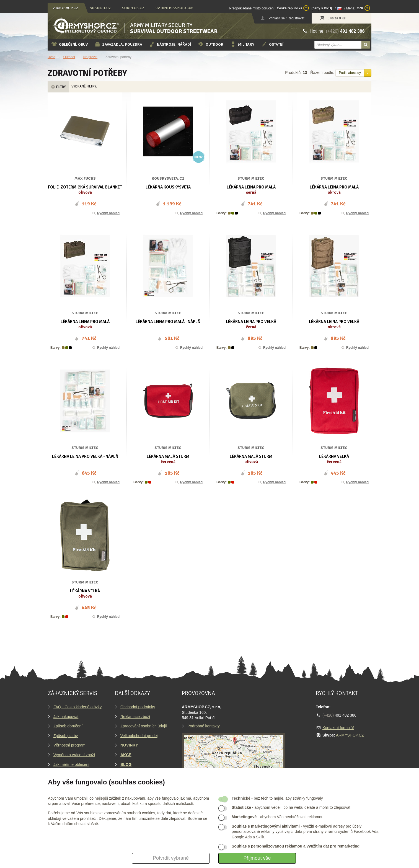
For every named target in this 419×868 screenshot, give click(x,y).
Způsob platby (66, 736)
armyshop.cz (66, 8)
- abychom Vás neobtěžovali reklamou (277, 817)
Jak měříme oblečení (71, 764)
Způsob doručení (68, 726)
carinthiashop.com (174, 8)
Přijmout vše (257, 858)
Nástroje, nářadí (170, 44)
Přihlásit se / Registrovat (286, 18)
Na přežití (90, 57)
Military (242, 44)
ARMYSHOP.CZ (350, 735)
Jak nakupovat (66, 717)
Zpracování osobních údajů (144, 726)
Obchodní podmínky (138, 707)
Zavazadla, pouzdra (118, 44)
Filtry (58, 87)
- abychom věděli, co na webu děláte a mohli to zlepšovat (291, 807)
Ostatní (272, 44)
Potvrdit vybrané (171, 858)
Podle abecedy (350, 73)
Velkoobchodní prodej (139, 736)
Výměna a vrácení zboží (74, 755)
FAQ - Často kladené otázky (77, 707)
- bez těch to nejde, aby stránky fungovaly (277, 798)
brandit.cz (100, 8)
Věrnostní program (69, 745)
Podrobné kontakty (204, 726)
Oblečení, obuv (69, 44)
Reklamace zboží (135, 717)
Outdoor (210, 44)
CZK (363, 8)
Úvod (51, 57)
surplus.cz (133, 8)
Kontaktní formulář (338, 728)
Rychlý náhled (106, 213)
